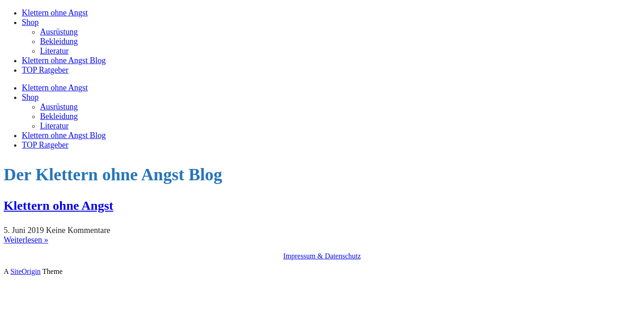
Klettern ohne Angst (55, 13)
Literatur (54, 51)
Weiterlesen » (26, 240)
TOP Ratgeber (45, 70)
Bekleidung (59, 41)
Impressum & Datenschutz (322, 256)
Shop (30, 22)
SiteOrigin (26, 271)
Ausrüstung (59, 32)
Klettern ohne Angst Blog (64, 60)
